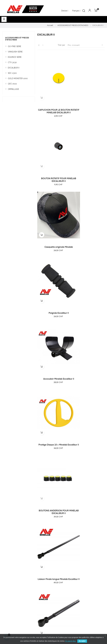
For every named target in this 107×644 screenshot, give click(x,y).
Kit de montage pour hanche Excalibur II (53, 385)
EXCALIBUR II (14, 68)
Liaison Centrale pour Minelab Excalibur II (88, 328)
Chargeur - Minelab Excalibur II (53, 440)
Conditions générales (64, 583)
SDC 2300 (12, 73)
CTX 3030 (12, 62)
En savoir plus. (71, 641)
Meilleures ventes (62, 566)
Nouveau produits (63, 561)
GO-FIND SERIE (14, 46)
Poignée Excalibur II (88, 158)
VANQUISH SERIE (15, 52)
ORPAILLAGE (13, 89)
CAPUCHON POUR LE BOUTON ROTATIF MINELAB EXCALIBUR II (53, 101)
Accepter (82, 641)
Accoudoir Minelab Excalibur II (53, 212)
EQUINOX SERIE (15, 57)
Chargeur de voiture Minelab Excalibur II (88, 442)
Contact (58, 592)
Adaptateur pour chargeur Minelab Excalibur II (88, 385)
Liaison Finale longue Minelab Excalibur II (88, 271)
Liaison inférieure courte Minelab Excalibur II (53, 328)
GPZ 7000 (12, 84)
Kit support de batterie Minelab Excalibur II (53, 499)
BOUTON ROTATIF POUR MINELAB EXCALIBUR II (88, 100)
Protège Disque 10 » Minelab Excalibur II (88, 214)
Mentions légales (62, 587)
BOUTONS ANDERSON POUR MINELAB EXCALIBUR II (53, 271)
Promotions (60, 571)
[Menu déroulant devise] (76, 11)
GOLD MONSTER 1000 (18, 78)
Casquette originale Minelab (53, 158)
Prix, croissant (86, 45)
